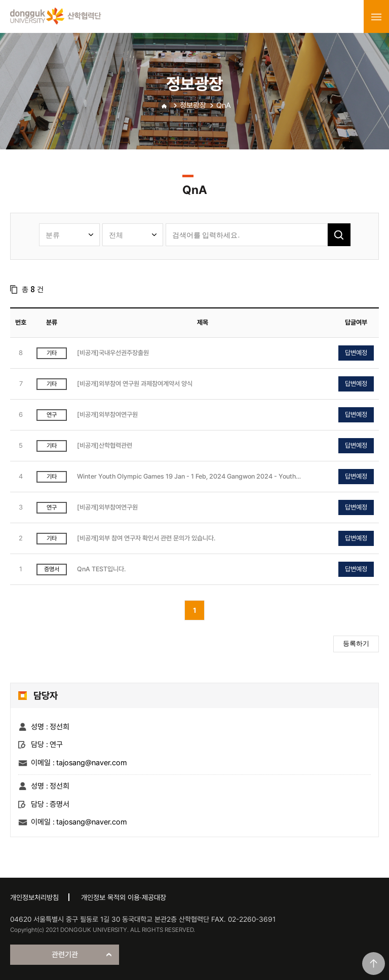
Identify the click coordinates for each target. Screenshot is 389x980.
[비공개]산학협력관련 (105, 445)
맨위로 (374, 964)
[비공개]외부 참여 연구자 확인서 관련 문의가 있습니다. (146, 538)
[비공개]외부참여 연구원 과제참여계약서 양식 (135, 384)
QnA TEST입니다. (101, 569)
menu (376, 17)
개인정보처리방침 (34, 897)
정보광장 (193, 105)
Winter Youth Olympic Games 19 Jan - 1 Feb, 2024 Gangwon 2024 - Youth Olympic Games (186, 477)
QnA (224, 105)
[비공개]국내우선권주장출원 (113, 353)
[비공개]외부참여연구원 (107, 415)
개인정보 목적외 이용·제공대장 (124, 897)
